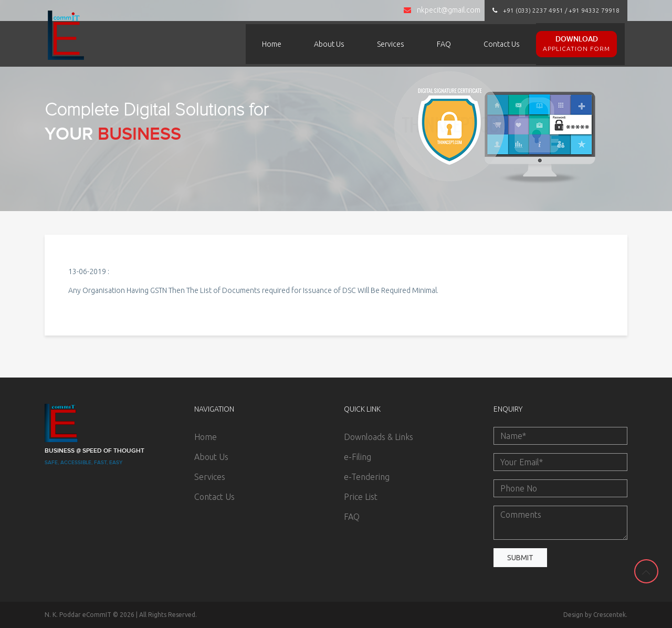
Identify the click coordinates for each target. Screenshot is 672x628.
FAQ (444, 44)
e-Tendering (367, 477)
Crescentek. (610, 615)
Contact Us (502, 44)
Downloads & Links (379, 437)
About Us (329, 44)
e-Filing (358, 457)
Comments (560, 523)
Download (576, 44)
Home (272, 44)
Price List (361, 497)
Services (391, 44)
